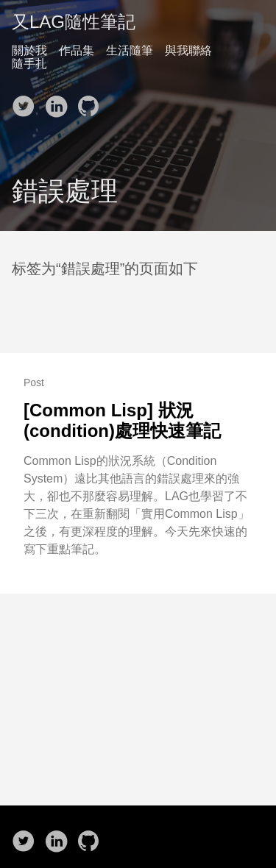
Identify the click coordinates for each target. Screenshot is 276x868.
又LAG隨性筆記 (74, 22)
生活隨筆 (130, 50)
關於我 (29, 50)
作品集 (77, 50)
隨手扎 (29, 64)
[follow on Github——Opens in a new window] (91, 102)
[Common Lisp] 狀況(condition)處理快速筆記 (122, 420)
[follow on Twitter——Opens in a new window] (26, 102)
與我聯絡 (188, 50)
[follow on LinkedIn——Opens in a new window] (59, 102)
